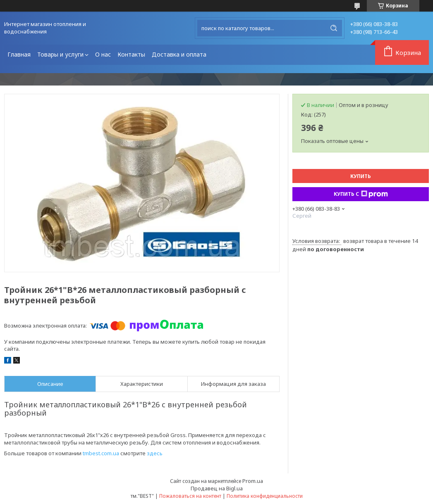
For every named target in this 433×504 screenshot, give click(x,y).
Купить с (361, 194)
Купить (361, 176)
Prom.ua (253, 481)
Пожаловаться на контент (190, 496)
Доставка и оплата (179, 54)
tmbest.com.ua (101, 453)
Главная (19, 54)
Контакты (131, 54)
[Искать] (334, 28)
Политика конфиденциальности (265, 496)
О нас (103, 54)
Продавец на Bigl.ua (217, 488)
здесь (155, 453)
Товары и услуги (60, 54)
